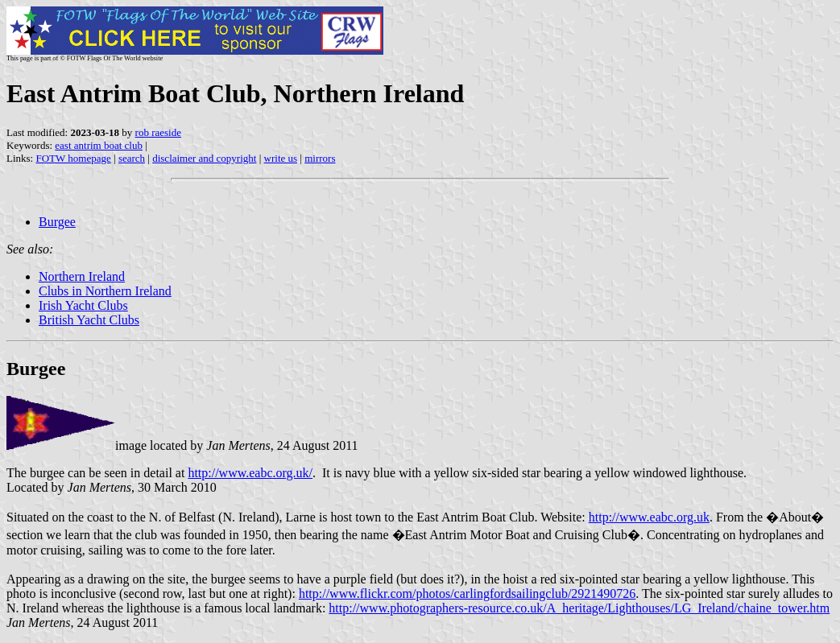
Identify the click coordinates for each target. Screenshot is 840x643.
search (132, 158)
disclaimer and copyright (204, 158)
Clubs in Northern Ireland (105, 291)
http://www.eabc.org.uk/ (250, 473)
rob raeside (158, 132)
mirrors (320, 158)
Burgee (57, 222)
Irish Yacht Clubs (83, 305)
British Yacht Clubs (89, 320)
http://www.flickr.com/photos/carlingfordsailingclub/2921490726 (467, 594)
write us (281, 158)
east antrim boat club (99, 145)
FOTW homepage (73, 158)
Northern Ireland (82, 276)
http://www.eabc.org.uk (649, 517)
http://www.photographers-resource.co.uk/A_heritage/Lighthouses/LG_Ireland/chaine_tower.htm (579, 608)
